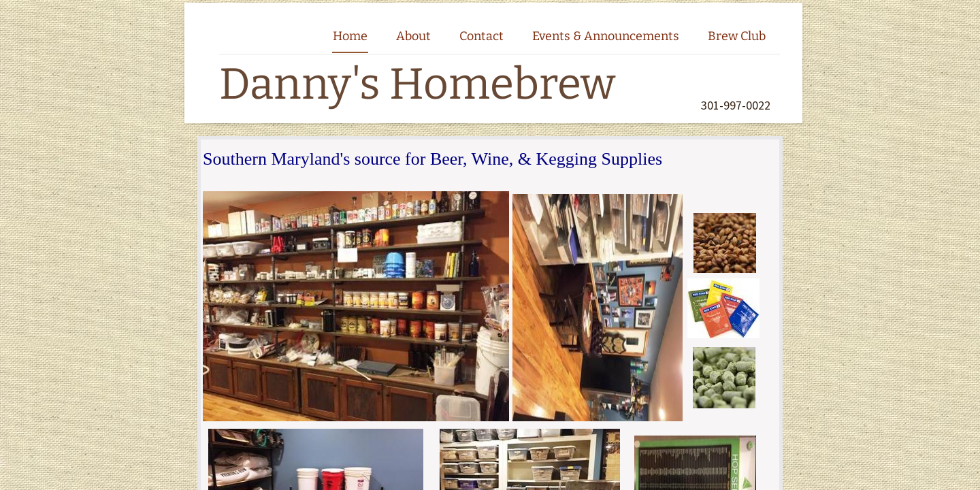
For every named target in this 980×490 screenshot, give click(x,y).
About (413, 36)
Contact (481, 36)
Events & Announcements (606, 36)
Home (350, 36)
